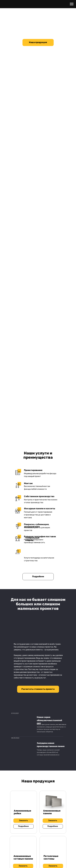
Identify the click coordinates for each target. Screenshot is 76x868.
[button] (38, 689)
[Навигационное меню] (72, 4)
